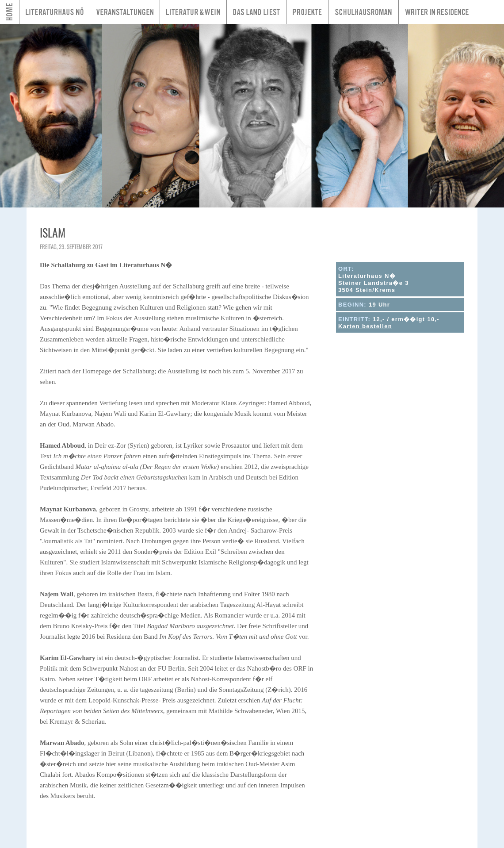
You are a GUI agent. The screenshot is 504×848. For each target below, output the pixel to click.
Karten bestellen (365, 326)
